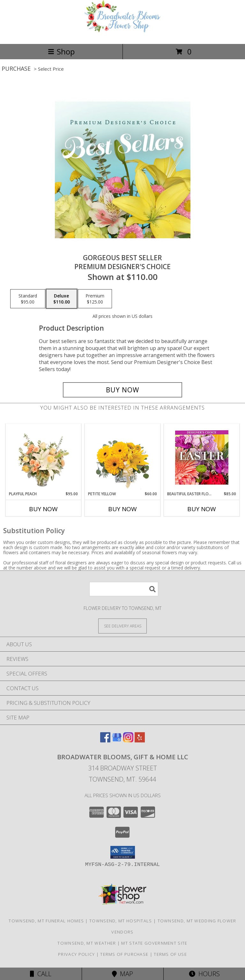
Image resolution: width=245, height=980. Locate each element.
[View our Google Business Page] (117, 740)
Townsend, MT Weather (87, 943)
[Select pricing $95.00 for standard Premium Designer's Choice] (28, 299)
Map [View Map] (122, 974)
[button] (123, 852)
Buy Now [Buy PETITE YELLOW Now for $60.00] (122, 509)
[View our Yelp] (140, 740)
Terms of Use (170, 954)
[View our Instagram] (128, 740)
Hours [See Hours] (204, 974)
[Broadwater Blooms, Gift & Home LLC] (122, 35)
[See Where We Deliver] (122, 626)
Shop (61, 51)
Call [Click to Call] (41, 974)
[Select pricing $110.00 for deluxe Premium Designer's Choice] (62, 299)
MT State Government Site (154, 943)
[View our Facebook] (105, 740)
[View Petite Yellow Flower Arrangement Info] (123, 458)
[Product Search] (124, 589)
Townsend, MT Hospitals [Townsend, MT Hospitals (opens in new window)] (121, 921)
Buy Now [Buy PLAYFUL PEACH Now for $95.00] (43, 509)
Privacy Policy (76, 954)
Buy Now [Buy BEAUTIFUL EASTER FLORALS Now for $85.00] (202, 509)
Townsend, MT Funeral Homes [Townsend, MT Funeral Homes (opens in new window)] (46, 921)
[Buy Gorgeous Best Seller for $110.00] (122, 390)
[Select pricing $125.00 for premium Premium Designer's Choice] (95, 299)
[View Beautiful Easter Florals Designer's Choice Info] (202, 458)
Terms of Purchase (124, 954)
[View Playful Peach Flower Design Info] (44, 457)
